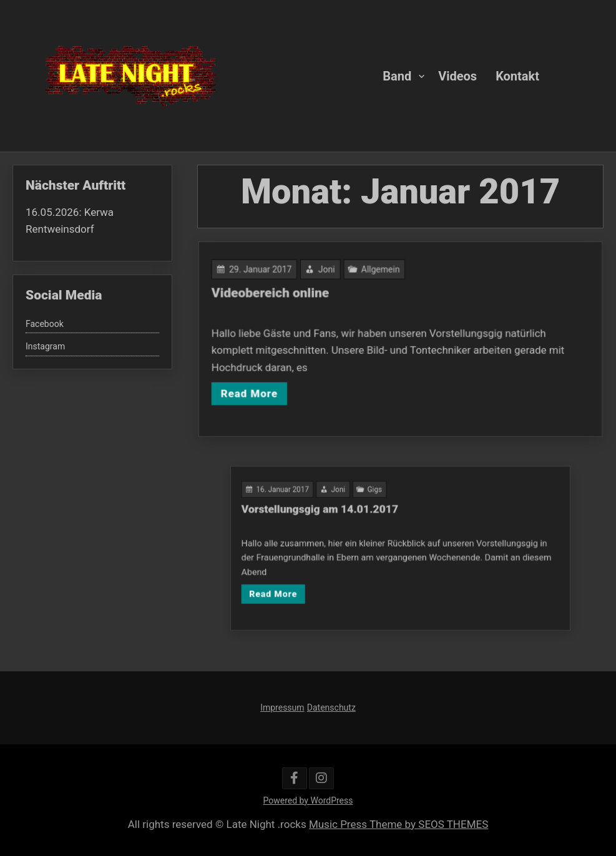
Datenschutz (331, 708)
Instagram (45, 346)
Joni (328, 271)
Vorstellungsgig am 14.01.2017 (333, 515)
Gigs (379, 498)
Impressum (282, 708)
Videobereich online (273, 294)
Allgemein (381, 271)
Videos (457, 75)
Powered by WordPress (308, 800)
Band (397, 75)
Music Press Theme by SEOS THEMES (398, 824)
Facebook (45, 324)
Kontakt (517, 75)
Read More (252, 392)
